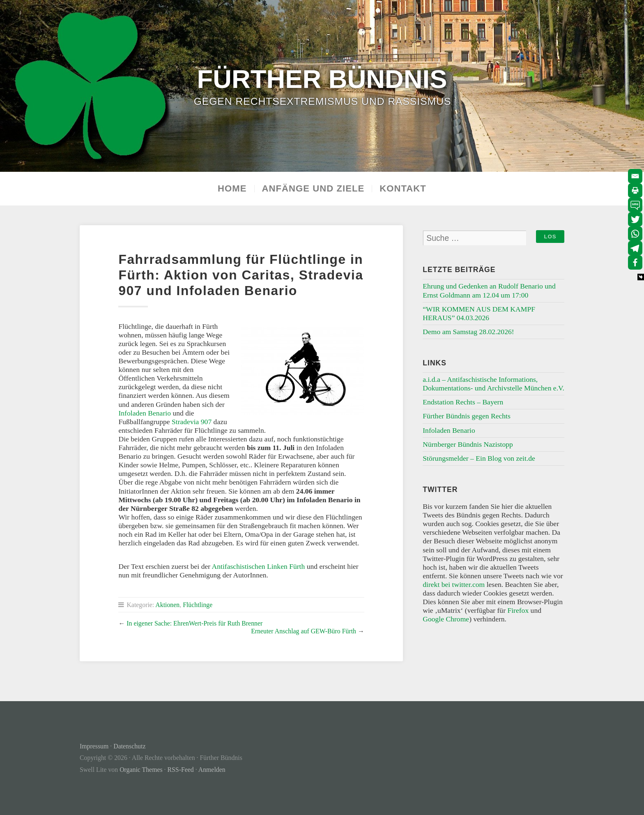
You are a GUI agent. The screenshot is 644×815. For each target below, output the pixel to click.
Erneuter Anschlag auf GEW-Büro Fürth (304, 631)
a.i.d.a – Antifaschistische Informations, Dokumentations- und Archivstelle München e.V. (493, 384)
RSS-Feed (181, 770)
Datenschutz (129, 746)
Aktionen (167, 605)
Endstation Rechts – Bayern (463, 402)
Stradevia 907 (192, 422)
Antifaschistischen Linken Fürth (258, 566)
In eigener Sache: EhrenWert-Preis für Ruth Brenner (194, 623)
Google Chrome (446, 619)
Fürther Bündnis (322, 79)
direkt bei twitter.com (454, 584)
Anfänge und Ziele (313, 189)
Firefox (518, 610)
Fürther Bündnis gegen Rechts (467, 416)
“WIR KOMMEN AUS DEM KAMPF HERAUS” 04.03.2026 (479, 313)
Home (232, 189)
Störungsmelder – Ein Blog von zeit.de (479, 458)
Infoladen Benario (145, 413)
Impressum (94, 746)
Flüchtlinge (198, 605)
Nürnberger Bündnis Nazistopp (468, 444)
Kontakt (403, 189)
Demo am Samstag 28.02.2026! (468, 332)
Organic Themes (141, 770)
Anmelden (212, 770)
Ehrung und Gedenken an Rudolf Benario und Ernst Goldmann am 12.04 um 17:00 (489, 290)
